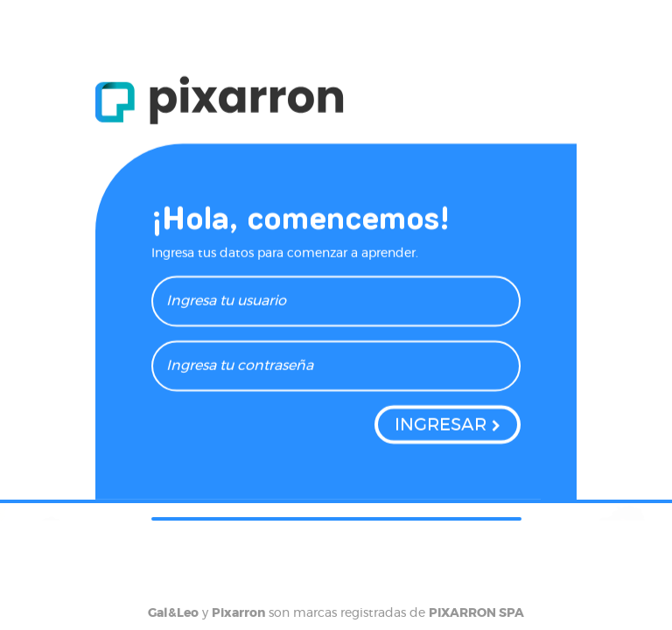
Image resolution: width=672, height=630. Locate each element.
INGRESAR (441, 429)
